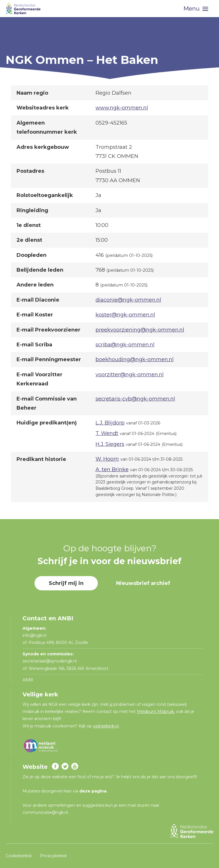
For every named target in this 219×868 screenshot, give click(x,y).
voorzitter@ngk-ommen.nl (130, 375)
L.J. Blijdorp (110, 423)
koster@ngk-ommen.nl (125, 315)
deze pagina (93, 791)
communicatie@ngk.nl (45, 812)
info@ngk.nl (35, 635)
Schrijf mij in (66, 583)
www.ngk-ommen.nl (122, 108)
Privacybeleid (53, 855)
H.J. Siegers (110, 444)
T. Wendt (107, 433)
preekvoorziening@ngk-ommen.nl (140, 330)
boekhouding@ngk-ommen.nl (135, 359)
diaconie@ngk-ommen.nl (128, 300)
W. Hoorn (107, 459)
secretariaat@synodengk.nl (50, 661)
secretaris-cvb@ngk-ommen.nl (135, 399)
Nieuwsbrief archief (143, 583)
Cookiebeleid (19, 855)
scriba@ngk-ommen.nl (125, 345)
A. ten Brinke (112, 469)
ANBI (28, 680)
